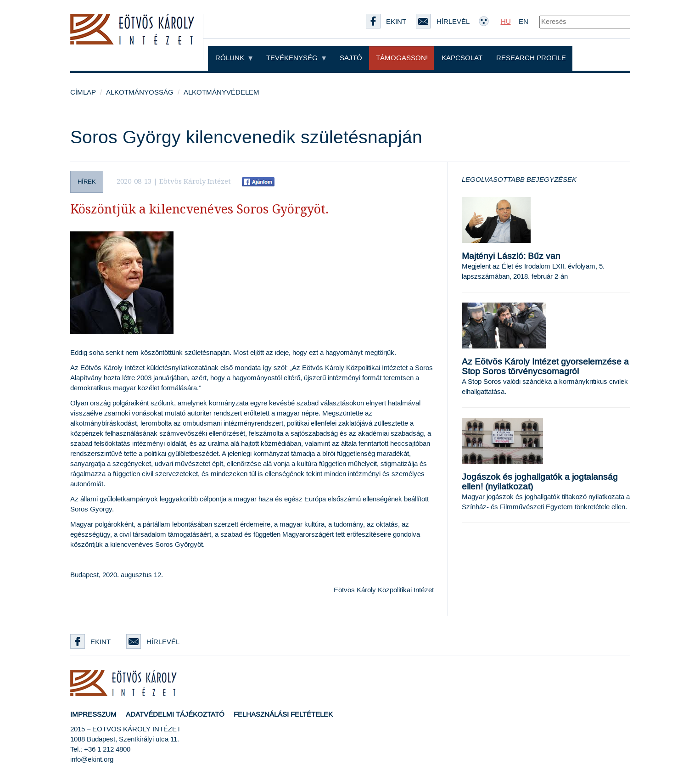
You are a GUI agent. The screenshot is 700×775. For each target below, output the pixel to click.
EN (524, 22)
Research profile (531, 58)
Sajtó (351, 58)
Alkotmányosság (140, 93)
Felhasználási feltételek (283, 715)
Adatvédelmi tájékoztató (175, 715)
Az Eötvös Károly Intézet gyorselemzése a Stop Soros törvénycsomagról (545, 367)
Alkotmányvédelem (221, 93)
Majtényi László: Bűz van (511, 256)
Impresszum (93, 715)
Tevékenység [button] (296, 58)
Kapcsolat (462, 58)
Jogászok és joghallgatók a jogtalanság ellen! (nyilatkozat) (540, 482)
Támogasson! (402, 58)
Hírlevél (153, 642)
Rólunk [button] (234, 58)
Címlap (83, 93)
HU (506, 22)
